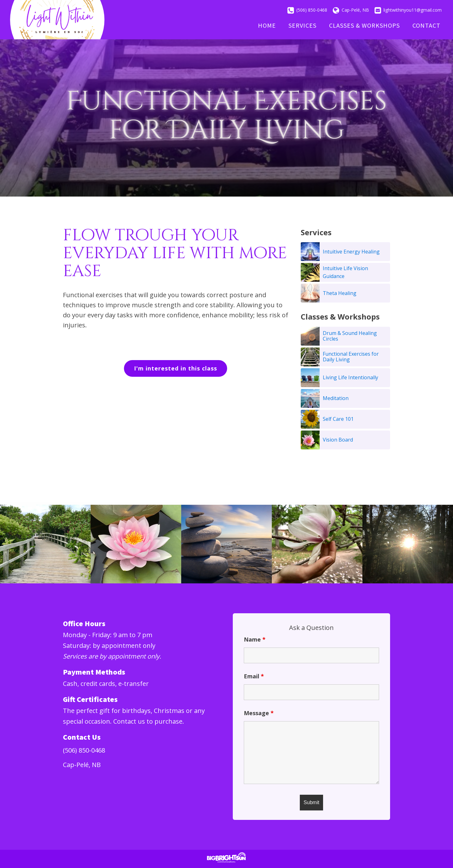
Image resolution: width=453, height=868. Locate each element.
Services (302, 25)
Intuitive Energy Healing (351, 252)
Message (259, 713)
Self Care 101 (338, 419)
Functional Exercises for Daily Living (351, 357)
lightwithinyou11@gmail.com (413, 10)
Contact (426, 25)
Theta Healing (340, 293)
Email (254, 676)
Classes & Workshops (364, 25)
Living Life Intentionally (350, 377)
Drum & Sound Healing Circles (350, 336)
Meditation (336, 398)
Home (267, 25)
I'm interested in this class (176, 368)
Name (255, 639)
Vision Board (338, 440)
